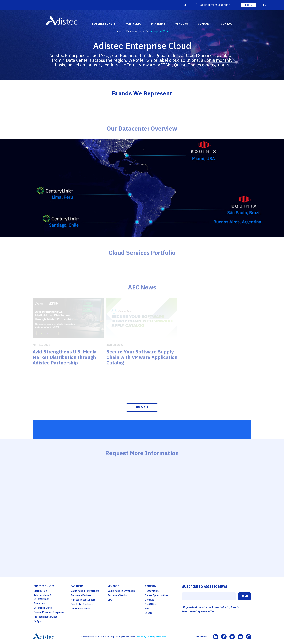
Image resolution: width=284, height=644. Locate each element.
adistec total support (215, 5)
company (204, 24)
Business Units (135, 31)
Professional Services (46, 617)
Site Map (161, 637)
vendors (182, 24)
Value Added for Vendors (121, 591)
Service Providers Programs (49, 612)
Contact (149, 600)
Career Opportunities (156, 595)
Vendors (113, 586)
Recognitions (152, 591)
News (148, 609)
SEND (245, 596)
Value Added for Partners (85, 591)
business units (104, 24)
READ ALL (142, 407)
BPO (110, 600)
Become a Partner (81, 595)
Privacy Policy (145, 637)
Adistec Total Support (83, 600)
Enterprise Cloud (43, 608)
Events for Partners (82, 604)
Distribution (40, 591)
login (249, 5)
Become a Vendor (117, 595)
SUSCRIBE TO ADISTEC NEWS (205, 587)
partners (158, 24)
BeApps (38, 621)
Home (117, 31)
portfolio (133, 24)
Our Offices (151, 604)
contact (227, 24)
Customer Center (80, 609)
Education (39, 603)
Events (149, 613)
